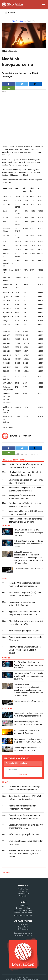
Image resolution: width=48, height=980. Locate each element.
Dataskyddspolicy (23, 908)
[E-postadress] (23, 769)
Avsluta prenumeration (23, 915)
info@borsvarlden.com (23, 933)
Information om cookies (23, 910)
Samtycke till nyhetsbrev (16, 763)
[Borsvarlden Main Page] (12, 4)
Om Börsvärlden (23, 894)
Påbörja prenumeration (23, 913)
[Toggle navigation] (43, 4)
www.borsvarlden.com (23, 935)
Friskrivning (23, 906)
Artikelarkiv (23, 896)
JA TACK (23, 774)
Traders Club (23, 889)
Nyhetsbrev (23, 891)
